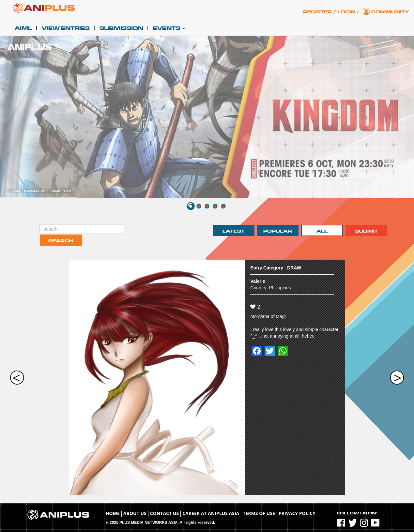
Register (317, 12)
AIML (23, 28)
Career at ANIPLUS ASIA (211, 513)
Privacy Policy (297, 513)
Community (390, 12)
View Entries (66, 28)
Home (113, 513)
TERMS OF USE (259, 513)
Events (169, 28)
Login (346, 12)
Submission (121, 28)
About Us (135, 513)
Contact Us (164, 513)
